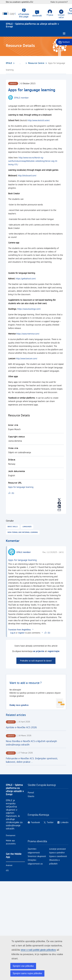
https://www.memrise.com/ (28, 334)
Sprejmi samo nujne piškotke (27, 973)
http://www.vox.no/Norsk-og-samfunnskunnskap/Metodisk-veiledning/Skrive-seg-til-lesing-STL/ (33, 161)
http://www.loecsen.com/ (27, 359)
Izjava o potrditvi (57, 853)
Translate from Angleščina (19, 630)
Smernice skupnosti (37, 856)
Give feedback (64, 42)
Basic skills (13, 527)
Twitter (50, 822)
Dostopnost (11, 836)
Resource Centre (36, 63)
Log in (13, 633)
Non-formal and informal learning (23, 532)
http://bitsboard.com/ (27, 176)
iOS (7, 871)
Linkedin (64, 822)
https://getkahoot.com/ (26, 279)
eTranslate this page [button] (24, 15)
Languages (27, 527)
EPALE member (21, 98)
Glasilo (31, 796)
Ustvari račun (61, 14)
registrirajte (53, 651)
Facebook (35, 822)
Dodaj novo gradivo (19, 705)
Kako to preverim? (61, 2)
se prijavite (39, 651)
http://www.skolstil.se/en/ (39, 120)
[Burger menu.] (64, 34)
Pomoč (31, 793)
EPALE (9, 63)
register (21, 633)
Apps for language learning (21, 487)
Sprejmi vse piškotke (23, 966)
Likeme (10, 493)
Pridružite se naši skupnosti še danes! (36, 661)
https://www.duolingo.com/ (29, 309)
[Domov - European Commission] (10, 13)
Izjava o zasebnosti (58, 856)
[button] (37, 14)
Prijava (50, 13)
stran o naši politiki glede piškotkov (38, 950)
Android (9, 865)
